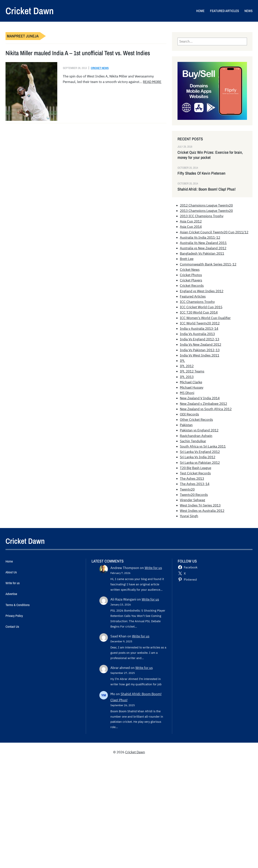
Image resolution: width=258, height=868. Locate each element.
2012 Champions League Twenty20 (206, 205)
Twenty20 (187, 489)
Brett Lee (187, 259)
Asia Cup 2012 (191, 221)
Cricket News (100, 68)
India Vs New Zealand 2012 (201, 345)
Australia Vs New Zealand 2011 (203, 243)
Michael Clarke (191, 382)
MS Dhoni (187, 393)
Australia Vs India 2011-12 (200, 237)
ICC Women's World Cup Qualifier (205, 318)
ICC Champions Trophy (197, 302)
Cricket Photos (191, 275)
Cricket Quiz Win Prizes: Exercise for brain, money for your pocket (210, 155)
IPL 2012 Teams (192, 371)
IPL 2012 (187, 366)
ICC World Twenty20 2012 (200, 323)
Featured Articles (193, 296)
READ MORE (152, 82)
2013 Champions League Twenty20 (206, 211)
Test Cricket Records (195, 473)
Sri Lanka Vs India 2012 (198, 457)
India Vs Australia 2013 (197, 334)
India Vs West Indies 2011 (200, 355)
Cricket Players (191, 280)
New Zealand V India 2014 (200, 398)
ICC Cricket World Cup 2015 (201, 307)
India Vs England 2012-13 (200, 339)
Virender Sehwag (192, 500)
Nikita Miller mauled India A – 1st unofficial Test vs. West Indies (78, 53)
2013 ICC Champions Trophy (202, 216)
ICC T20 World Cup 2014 (199, 312)
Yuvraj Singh (189, 516)
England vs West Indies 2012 (202, 291)
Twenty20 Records (194, 495)
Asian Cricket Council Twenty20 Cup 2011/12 (214, 232)
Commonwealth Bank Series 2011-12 (208, 264)
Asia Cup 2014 (191, 227)
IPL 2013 (187, 377)
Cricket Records (192, 286)
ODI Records (189, 414)
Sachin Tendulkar (193, 441)
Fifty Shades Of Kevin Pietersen (201, 173)
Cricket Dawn (30, 11)
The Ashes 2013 (192, 479)
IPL (182, 361)
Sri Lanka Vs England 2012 (200, 452)
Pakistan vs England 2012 (199, 430)
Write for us (153, 568)
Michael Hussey (192, 387)
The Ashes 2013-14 (195, 484)
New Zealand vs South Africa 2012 (206, 409)
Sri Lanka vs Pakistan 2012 (200, 463)
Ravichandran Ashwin (196, 436)
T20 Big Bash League (196, 468)
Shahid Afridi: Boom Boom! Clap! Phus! (207, 189)
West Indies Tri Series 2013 (200, 505)
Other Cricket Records (196, 420)
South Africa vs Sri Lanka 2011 (203, 446)
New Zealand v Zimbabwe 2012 (203, 404)
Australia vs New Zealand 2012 (203, 248)
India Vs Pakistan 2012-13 (200, 350)
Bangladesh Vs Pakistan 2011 (202, 253)
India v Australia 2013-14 (199, 329)
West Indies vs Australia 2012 (202, 511)
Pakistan (186, 425)
